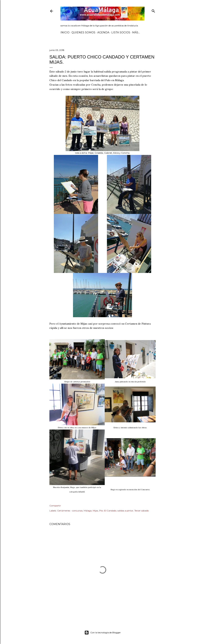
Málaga (88, 511)
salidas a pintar (125, 511)
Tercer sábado (142, 511)
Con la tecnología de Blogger (103, 633)
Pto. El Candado (108, 511)
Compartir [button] (55, 506)
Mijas (95, 511)
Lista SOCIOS (121, 32)
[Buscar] (153, 10)
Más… (136, 32)
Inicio (65, 32)
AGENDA (103, 32)
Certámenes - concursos (70, 511)
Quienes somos (83, 32)
